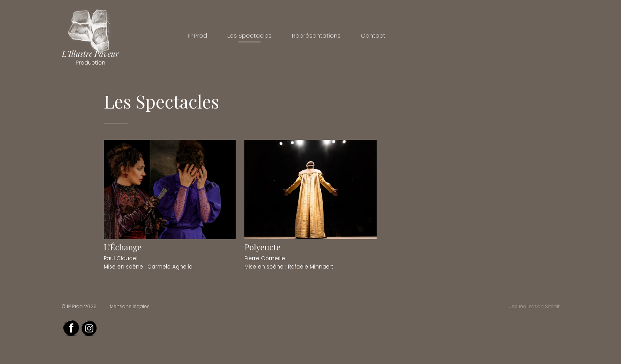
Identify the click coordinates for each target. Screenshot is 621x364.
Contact (373, 35)
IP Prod (198, 35)
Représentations (316, 35)
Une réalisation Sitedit (534, 306)
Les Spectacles (250, 35)
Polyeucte (262, 247)
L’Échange (123, 247)
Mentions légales (130, 306)
